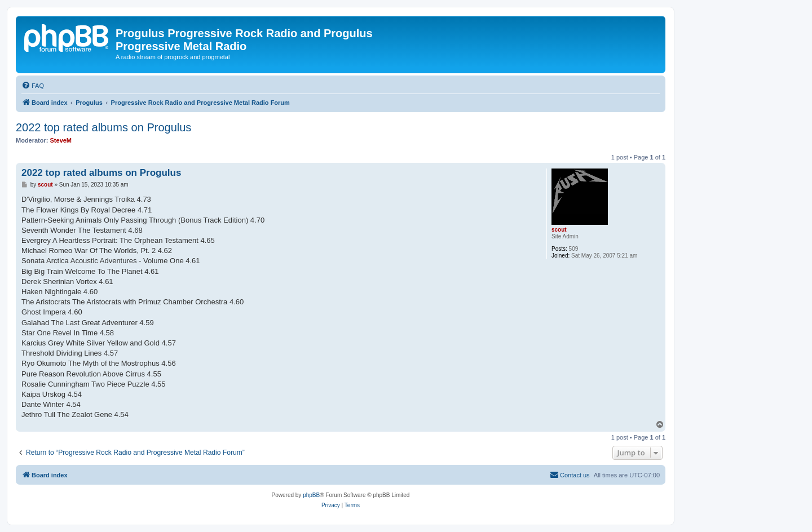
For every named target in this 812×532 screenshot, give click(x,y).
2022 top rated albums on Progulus (103, 127)
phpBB (311, 495)
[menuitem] (33, 86)
